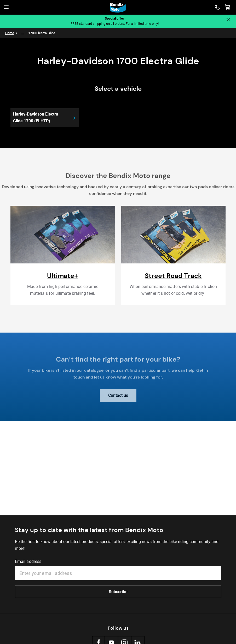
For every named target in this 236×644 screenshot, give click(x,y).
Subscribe (118, 592)
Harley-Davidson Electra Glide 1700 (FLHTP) (36, 118)
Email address (28, 561)
